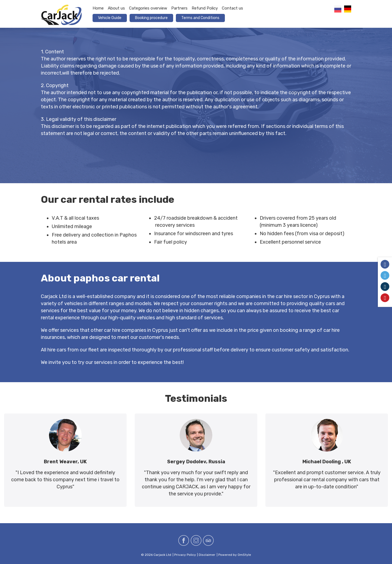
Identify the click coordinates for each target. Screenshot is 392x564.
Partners (179, 8)
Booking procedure (151, 18)
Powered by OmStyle (235, 555)
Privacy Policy (185, 555)
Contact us (232, 8)
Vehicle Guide (110, 18)
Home (98, 8)
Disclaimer (207, 555)
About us (116, 8)
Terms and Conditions (200, 18)
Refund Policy (205, 8)
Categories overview (148, 8)
